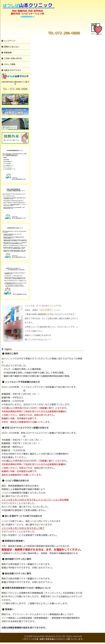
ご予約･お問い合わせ (12, 58)
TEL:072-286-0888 (64, 33)
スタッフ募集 (8, 64)
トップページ (8, 41)
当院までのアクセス (11, 70)
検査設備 (6, 53)
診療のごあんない (10, 47)
